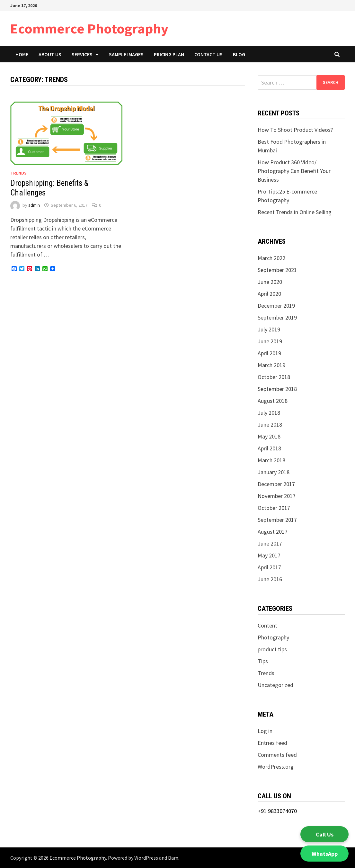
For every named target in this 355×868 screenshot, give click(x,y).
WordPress (146, 858)
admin (34, 205)
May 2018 (269, 436)
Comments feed (277, 755)
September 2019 (277, 317)
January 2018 (274, 472)
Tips (263, 661)
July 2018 (269, 413)
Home (22, 54)
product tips (272, 649)
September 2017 (277, 520)
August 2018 (273, 401)
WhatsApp (325, 854)
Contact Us (209, 54)
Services (82, 54)
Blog (239, 54)
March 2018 (271, 460)
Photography (273, 637)
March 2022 (271, 258)
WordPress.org (276, 767)
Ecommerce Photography (89, 28)
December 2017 (276, 484)
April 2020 (269, 294)
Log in (265, 731)
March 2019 (271, 365)
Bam (173, 858)
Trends (18, 173)
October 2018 (274, 377)
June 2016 (270, 579)
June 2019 (270, 341)
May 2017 (269, 555)
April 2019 (269, 353)
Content (267, 625)
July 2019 (269, 329)
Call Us (325, 834)
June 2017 (270, 543)
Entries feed (272, 743)
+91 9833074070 (277, 811)
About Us (50, 54)
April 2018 (269, 448)
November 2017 (277, 496)
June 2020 (270, 282)
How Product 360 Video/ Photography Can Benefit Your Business (294, 171)
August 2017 (273, 532)
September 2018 (277, 389)
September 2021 (277, 270)
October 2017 (274, 508)
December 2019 (276, 306)
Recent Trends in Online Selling (295, 212)
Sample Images (126, 54)
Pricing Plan (169, 54)
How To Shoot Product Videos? (296, 130)
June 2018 (270, 425)
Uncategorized (275, 685)
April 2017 (269, 567)
